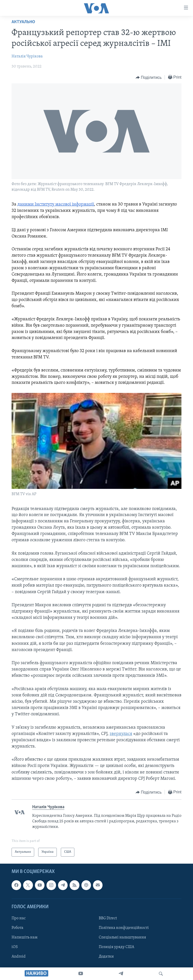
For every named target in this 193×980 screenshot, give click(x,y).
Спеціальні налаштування (122, 937)
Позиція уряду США (116, 947)
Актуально (23, 22)
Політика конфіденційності (124, 928)
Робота (17, 928)
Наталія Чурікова (27, 56)
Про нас (19, 918)
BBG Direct (108, 918)
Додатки (106, 957)
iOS (15, 947)
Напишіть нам (25, 937)
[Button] (149, 78)
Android (19, 957)
